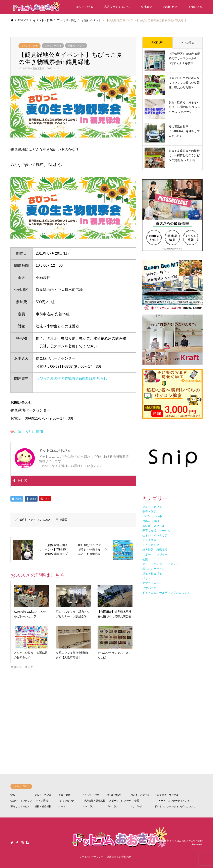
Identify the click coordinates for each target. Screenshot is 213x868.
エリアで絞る (85, 7)
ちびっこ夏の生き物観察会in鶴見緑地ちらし (71, 378)
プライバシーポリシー (91, 857)
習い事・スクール (140, 795)
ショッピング (67, 801)
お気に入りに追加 (29, 432)
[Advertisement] (73, 706)
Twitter (12, 843)
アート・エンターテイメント (174, 801)
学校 (13, 795)
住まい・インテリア (21, 801)
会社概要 (146, 7)
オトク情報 (42, 801)
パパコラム (112, 806)
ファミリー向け (53, 46)
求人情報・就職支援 (95, 801)
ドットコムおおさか (39, 520)
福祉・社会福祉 (43, 806)
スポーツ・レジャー (120, 801)
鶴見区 (63, 520)
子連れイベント (76, 46)
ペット (62, 806)
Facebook (17, 843)
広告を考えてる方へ (117, 7)
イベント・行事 (30, 46)
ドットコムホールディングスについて (175, 806)
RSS (28, 843)
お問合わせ (170, 7)
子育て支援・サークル (167, 795)
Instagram (22, 843)
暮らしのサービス (20, 806)
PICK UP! (157, 42)
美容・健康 (64, 795)
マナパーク (137, 806)
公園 (137, 801)
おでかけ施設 (114, 795)
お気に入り (196, 7)
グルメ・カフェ (43, 795)
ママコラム (188, 42)
